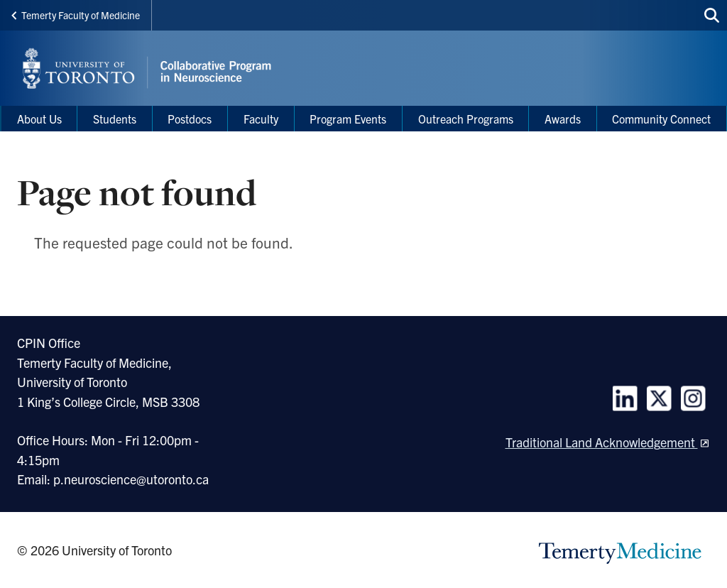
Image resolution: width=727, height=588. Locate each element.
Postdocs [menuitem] (190, 119)
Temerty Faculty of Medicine (76, 15)
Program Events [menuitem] (348, 119)
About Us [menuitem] (39, 119)
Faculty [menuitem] (261, 119)
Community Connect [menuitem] (661, 119)
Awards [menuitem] (563, 119)
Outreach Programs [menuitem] (466, 119)
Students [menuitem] (115, 119)
